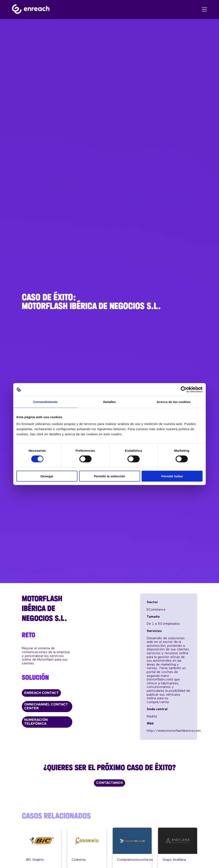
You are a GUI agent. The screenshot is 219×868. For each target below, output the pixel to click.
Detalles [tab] (109, 402)
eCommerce (156, 610)
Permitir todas (172, 476)
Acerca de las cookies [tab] (174, 402)
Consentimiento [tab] (45, 402)
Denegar (47, 476)
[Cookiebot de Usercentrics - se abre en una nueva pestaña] (184, 390)
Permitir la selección (109, 476)
